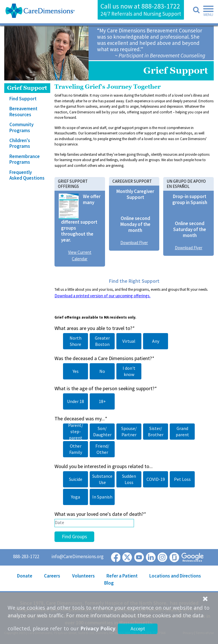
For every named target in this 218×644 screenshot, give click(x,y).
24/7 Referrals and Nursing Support (141, 14)
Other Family (76, 449)
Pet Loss (182, 479)
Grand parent (182, 431)
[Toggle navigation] (207, 12)
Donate (25, 576)
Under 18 (76, 401)
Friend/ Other (102, 449)
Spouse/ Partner (129, 431)
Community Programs (21, 127)
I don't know (129, 371)
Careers (52, 576)
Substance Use (102, 479)
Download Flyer (134, 243)
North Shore (76, 341)
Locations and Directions (175, 576)
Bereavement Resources (23, 111)
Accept (138, 629)
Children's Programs (20, 143)
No (102, 371)
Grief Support (27, 88)
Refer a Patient (122, 576)
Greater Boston (102, 341)
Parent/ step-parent (76, 431)
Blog (109, 583)
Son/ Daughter (102, 431)
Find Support (23, 99)
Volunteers (83, 576)
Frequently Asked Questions (27, 175)
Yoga (76, 497)
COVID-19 (156, 479)
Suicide (76, 479)
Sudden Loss (129, 479)
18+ (102, 401)
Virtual (129, 341)
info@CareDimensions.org (77, 556)
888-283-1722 (161, 6)
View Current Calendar (80, 255)
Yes (76, 371)
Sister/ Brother (156, 431)
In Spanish (102, 497)
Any (156, 341)
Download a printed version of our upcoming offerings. (102, 296)
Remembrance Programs (25, 159)
